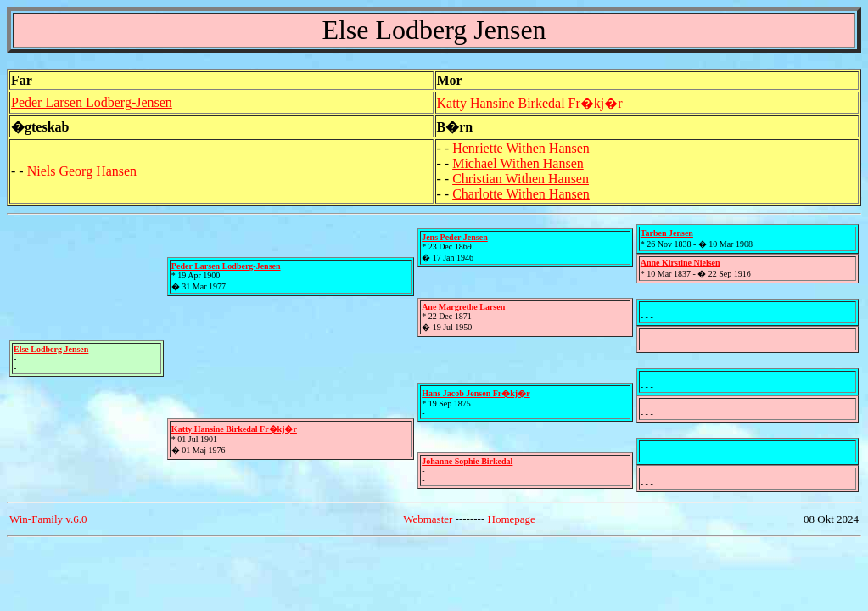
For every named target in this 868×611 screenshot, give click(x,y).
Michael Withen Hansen (518, 163)
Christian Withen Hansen (521, 179)
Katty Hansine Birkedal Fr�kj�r (530, 103)
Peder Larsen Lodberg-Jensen (92, 102)
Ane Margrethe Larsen (463, 307)
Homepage (512, 519)
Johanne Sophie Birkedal (467, 461)
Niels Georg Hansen (82, 171)
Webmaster (428, 519)
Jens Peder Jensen (455, 237)
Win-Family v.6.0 (48, 519)
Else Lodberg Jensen (51, 349)
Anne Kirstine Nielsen (680, 263)
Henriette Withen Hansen (521, 148)
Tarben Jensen (667, 233)
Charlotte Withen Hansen (521, 194)
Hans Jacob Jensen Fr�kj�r (476, 393)
